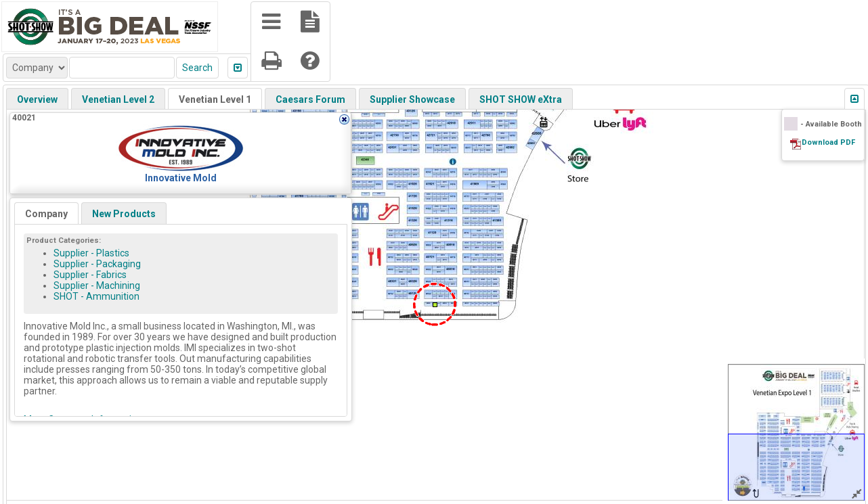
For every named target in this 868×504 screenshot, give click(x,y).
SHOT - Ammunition (96, 296)
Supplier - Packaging (97, 264)
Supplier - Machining (97, 285)
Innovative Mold (181, 178)
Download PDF (828, 142)
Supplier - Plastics (91, 253)
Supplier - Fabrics (90, 275)
